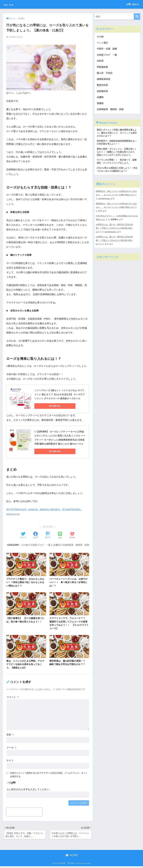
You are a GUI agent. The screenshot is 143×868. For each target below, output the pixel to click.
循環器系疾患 (104, 80)
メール (12, 748)
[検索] (137, 16)
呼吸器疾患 (103, 68)
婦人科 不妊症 (105, 74)
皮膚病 (56, 544)
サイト (10, 761)
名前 (10, 735)
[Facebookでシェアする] (35, 535)
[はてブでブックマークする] (48, 535)
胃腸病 (100, 105)
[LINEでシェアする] (60, 535)
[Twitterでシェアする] (23, 535)
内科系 (102, 62)
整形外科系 (103, 86)
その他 (25, 544)
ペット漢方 (103, 43)
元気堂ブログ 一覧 (40, 544)
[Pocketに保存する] (72, 535)
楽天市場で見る (47, 405)
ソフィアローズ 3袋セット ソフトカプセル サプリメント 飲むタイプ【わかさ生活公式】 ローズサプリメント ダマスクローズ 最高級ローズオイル (60, 394)
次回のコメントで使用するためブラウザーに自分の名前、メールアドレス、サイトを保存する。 (49, 775)
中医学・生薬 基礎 (107, 49)
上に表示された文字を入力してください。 (29, 790)
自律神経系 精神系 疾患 (76, 544)
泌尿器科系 (103, 93)
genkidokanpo (105, 202)
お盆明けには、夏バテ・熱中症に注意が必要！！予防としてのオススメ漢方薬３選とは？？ (114, 232)
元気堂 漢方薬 (15, 4)
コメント (13, 698)
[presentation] (24, 813)
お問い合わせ (133, 4)
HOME (72, 857)
